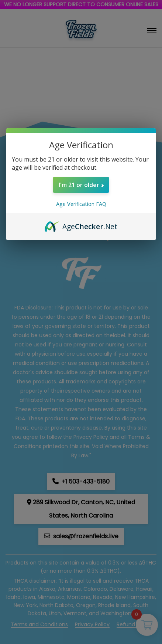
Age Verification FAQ (81, 204)
